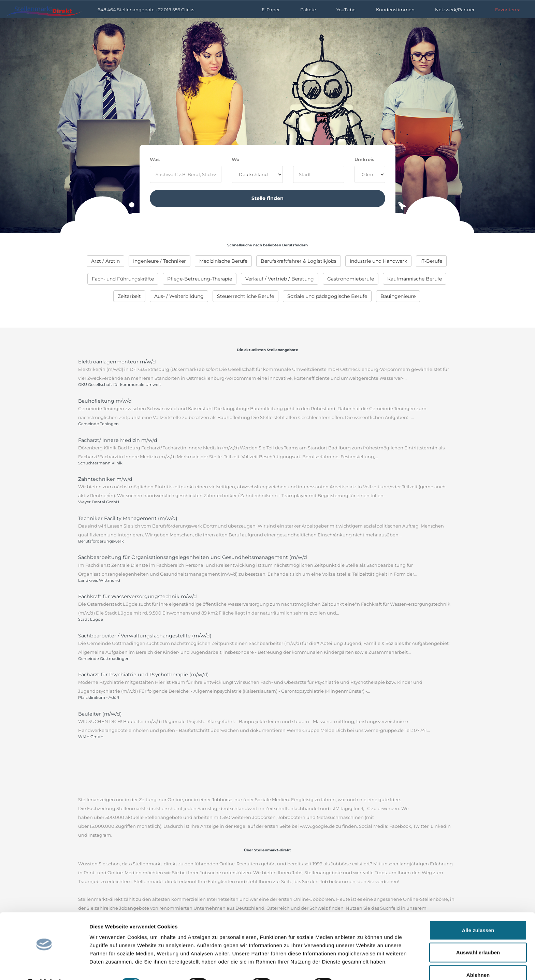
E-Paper (271, 10)
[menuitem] (105, 261)
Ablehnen (478, 958)
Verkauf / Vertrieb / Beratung (280, 279)
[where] (319, 174)
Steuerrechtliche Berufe (245, 296)
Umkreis (364, 159)
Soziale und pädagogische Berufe (327, 296)
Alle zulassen (478, 913)
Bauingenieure (398, 296)
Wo (236, 159)
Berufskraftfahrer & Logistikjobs (299, 261)
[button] (507, 10)
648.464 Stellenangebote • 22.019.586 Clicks (146, 10)
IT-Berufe (431, 261)
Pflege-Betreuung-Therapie (200, 279)
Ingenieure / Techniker (160, 261)
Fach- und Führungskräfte (123, 279)
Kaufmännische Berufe (415, 279)
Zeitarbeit (129, 296)
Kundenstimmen (395, 10)
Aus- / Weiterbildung (179, 296)
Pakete (308, 10)
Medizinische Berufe (223, 261)
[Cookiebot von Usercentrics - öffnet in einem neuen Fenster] (44, 967)
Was (155, 159)
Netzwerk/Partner (455, 10)
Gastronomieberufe (351, 279)
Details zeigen (363, 967)
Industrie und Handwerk (378, 261)
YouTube (346, 10)
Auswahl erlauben (478, 935)
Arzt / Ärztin (105, 261)
